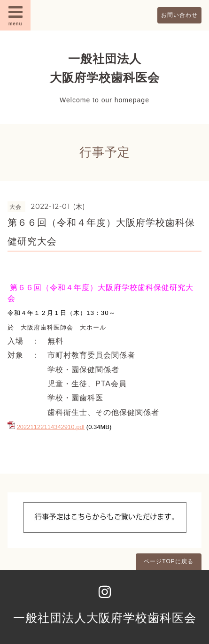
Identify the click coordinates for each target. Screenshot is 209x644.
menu (15, 15)
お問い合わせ (179, 15)
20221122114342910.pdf (51, 427)
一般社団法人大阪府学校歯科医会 (105, 618)
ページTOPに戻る (168, 561)
